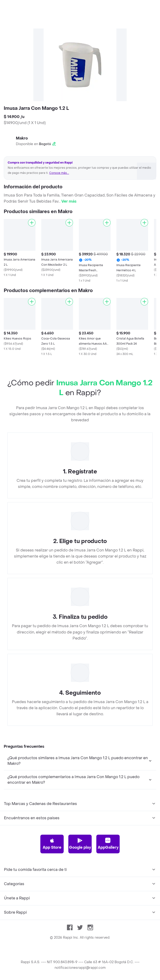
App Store (52, 844)
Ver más (69, 201)
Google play (80, 844)
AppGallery (108, 844)
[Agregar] (32, 223)
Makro (22, 138)
